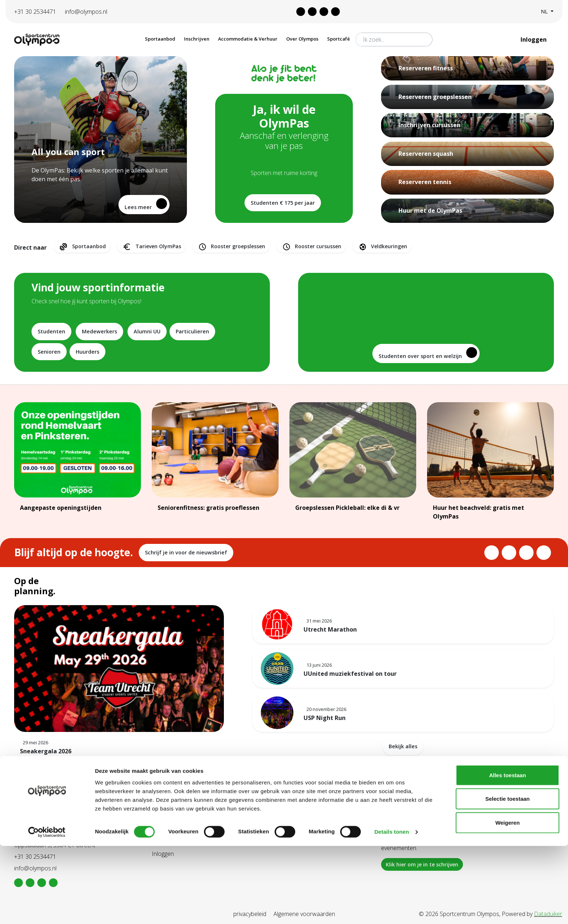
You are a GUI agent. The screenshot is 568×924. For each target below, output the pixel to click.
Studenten (51, 331)
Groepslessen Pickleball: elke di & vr (347, 508)
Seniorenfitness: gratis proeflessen (208, 508)
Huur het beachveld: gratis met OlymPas (479, 512)
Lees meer (146, 204)
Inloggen (534, 39)
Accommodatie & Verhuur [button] (248, 39)
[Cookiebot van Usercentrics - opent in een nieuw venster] (47, 910)
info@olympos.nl (86, 12)
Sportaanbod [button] (160, 39)
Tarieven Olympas (289, 831)
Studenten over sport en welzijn (428, 353)
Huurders (87, 352)
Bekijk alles (403, 746)
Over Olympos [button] (302, 39)
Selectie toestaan (508, 877)
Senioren (49, 352)
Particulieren (192, 331)
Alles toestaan (508, 853)
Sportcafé (339, 39)
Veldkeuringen (382, 247)
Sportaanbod (82, 247)
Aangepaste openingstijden (61, 508)
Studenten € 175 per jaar (283, 203)
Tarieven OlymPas (151, 247)
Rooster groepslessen (231, 247)
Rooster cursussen (311, 247)
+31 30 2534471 (35, 12)
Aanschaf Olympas (176, 831)
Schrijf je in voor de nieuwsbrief (186, 552)
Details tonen (391, 910)
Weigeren (507, 900)
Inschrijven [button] (197, 39)
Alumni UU (147, 331)
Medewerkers (99, 331)
